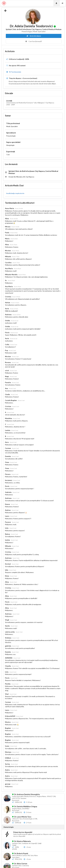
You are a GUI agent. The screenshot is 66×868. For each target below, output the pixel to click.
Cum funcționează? (34, 41)
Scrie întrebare (34, 36)
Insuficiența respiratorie (15, 193)
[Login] (63, 3)
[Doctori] (57, 3)
